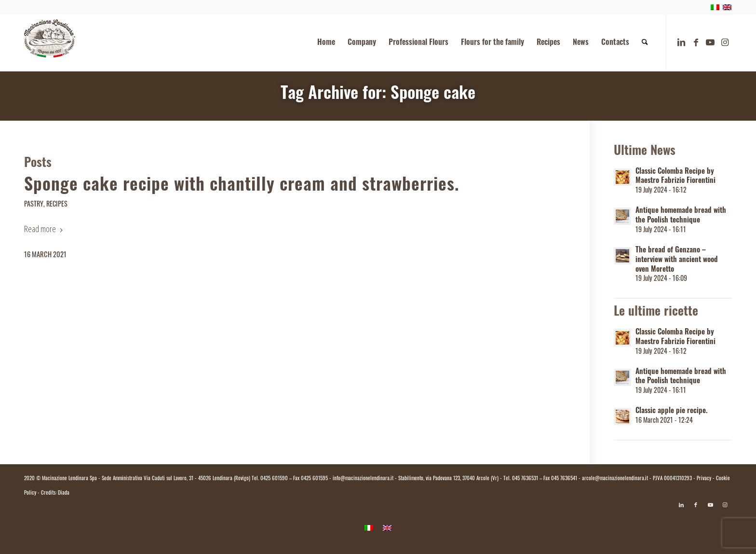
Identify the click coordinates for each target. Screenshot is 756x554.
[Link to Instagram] (725, 42)
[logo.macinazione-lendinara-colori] (50, 43)
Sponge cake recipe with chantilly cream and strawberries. (242, 186)
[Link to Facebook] (696, 42)
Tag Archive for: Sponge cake (378, 95)
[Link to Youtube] (710, 42)
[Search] (645, 43)
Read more (44, 229)
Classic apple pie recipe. (672, 411)
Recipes (57, 205)
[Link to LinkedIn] (681, 42)
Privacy (704, 479)
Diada (64, 493)
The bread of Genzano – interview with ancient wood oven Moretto (677, 260)
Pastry (34, 205)
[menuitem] (326, 43)
